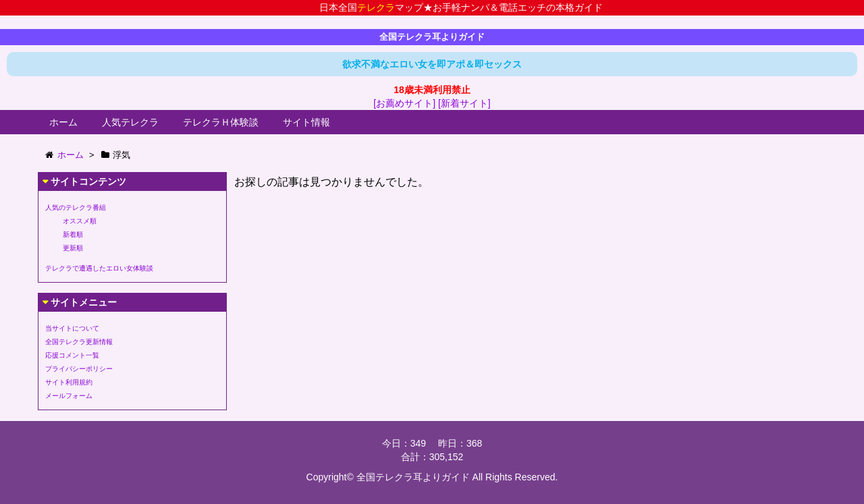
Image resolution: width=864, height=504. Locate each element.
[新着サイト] (464, 103)
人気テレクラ (130, 122)
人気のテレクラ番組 (76, 207)
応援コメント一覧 (72, 355)
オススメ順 (80, 221)
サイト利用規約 (69, 382)
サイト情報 (306, 122)
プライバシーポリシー (79, 369)
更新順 (73, 248)
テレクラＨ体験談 (221, 122)
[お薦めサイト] (404, 103)
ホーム (63, 122)
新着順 (73, 234)
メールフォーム (69, 396)
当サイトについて (72, 328)
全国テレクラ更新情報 (79, 342)
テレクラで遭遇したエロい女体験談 (99, 268)
